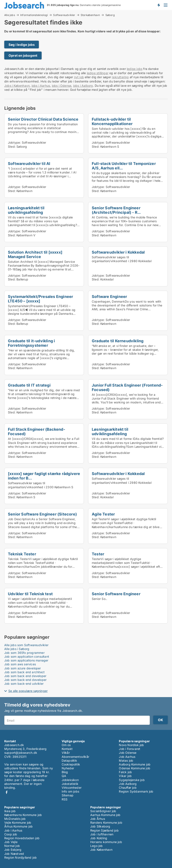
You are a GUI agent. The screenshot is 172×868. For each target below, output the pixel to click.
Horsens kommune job (106, 842)
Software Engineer (109, 296)
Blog (65, 772)
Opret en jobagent (23, 56)
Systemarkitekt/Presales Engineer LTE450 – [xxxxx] (40, 299)
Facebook (7, 792)
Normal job (12, 846)
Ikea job (10, 811)
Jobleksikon (70, 780)
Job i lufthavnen (102, 834)
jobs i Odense (62, 86)
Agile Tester (103, 514)
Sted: (12, 147)
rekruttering (120, 77)
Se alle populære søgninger (28, 691)
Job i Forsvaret (130, 749)
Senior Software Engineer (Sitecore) (42, 514)
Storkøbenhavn (90, 15)
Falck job (125, 772)
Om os (66, 745)
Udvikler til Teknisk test (30, 594)
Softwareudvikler (64, 15)
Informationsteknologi (34, 15)
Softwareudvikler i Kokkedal (118, 252)
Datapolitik (69, 760)
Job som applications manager (26, 660)
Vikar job (125, 776)
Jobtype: (14, 142)
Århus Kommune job (18, 826)
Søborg (110, 15)
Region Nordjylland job (20, 857)
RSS (65, 799)
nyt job (79, 77)
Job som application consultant (27, 656)
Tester (98, 554)
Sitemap (68, 795)
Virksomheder (72, 788)
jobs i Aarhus (41, 86)
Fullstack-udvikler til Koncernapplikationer (112, 121)
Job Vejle (11, 842)
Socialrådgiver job (103, 811)
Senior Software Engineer (116, 594)
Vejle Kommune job (18, 823)
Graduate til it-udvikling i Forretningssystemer (31, 343)
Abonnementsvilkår (75, 757)
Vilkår (66, 753)
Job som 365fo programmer (24, 653)
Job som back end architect (24, 672)
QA (64, 776)
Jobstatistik (70, 784)
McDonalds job (15, 819)
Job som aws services (20, 664)
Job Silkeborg (100, 826)
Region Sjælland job (104, 830)
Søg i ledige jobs (22, 45)
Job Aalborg (128, 784)
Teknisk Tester (22, 554)
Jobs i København (17, 86)
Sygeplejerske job (132, 780)
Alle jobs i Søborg (17, 649)
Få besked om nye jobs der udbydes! (159, 5)
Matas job (126, 760)
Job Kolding (99, 838)
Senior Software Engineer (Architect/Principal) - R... (116, 210)
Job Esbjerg (13, 850)
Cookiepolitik (71, 764)
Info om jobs (70, 791)
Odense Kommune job (135, 768)
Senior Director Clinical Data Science (43, 119)
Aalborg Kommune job (135, 764)
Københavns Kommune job (23, 815)
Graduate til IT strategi (29, 385)
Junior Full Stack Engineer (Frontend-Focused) (127, 387)
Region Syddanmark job (136, 791)
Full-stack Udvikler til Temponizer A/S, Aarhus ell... (124, 166)
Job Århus (98, 819)
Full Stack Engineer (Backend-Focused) (36, 431)
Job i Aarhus (13, 830)
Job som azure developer (23, 668)
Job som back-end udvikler (24, 684)
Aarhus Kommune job (105, 815)
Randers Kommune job (106, 823)
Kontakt (67, 749)
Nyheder (68, 768)
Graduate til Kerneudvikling (118, 341)
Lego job (97, 846)
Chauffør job (128, 788)
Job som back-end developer (25, 680)
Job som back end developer (25, 676)
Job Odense (128, 753)
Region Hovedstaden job (22, 838)
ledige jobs (135, 69)
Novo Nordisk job (131, 745)
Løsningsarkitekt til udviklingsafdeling (26, 210)
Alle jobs (10, 15)
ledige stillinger (98, 73)
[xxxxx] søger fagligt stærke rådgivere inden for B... (44, 476)
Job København (101, 850)
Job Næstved (14, 854)
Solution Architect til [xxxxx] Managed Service (35, 254)
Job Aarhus (127, 757)
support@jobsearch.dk (21, 753)
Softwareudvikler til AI (29, 163)
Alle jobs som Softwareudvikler (26, 645)
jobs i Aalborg (83, 86)
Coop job (11, 834)
